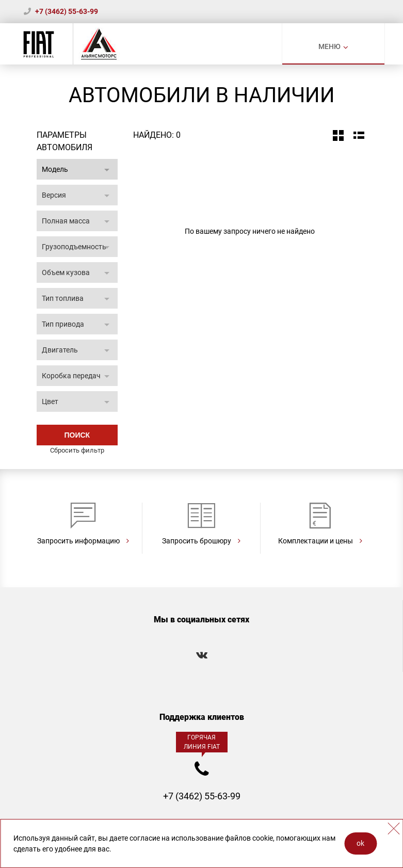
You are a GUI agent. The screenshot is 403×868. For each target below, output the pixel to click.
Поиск (77, 435)
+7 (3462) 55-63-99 (67, 11)
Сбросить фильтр (77, 450)
